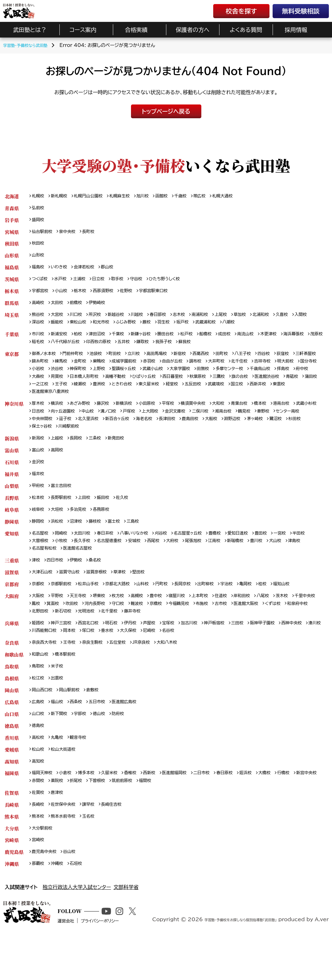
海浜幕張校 (44, 350)
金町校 (116, 371)
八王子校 (266, 363)
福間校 (188, 816)
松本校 (39, 516)
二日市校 (221, 808)
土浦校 (85, 284)
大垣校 (60, 529)
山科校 (156, 608)
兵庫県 (12, 650)
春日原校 (246, 808)
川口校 (81, 321)
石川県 (12, 479)
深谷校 (60, 330)
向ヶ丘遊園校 (97, 425)
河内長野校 (132, 629)
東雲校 (158, 404)
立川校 (145, 363)
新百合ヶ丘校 (182, 433)
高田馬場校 (171, 363)
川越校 (148, 321)
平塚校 (183, 416)
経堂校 (39, 404)
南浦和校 (218, 321)
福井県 (12, 491)
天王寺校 (83, 620)
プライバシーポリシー (126, 970)
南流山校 (268, 342)
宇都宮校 (41, 296)
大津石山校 (44, 595)
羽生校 (199, 330)
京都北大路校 (128, 608)
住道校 (241, 620)
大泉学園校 (274, 379)
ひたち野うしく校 (179, 284)
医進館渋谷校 (118, 396)
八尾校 (288, 620)
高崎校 (39, 309)
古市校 (271, 629)
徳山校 (106, 745)
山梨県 (12, 504)
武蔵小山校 (243, 379)
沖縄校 (60, 904)
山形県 (12, 259)
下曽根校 (134, 816)
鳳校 (67, 629)
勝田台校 (180, 342)
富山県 (12, 466)
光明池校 (148, 637)
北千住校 (293, 371)
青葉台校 (262, 416)
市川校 (39, 342)
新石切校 (122, 637)
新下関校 (62, 745)
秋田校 (39, 246)
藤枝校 (102, 541)
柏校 (83, 342)
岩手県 (12, 221)
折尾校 (111, 816)
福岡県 (12, 808)
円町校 (177, 608)
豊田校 (287, 554)
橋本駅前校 (69, 683)
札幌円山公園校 (95, 196)
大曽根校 (62, 562)
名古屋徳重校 (139, 562)
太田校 (60, 309)
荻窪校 (310, 363)
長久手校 (109, 562)
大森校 (149, 387)
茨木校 (308, 620)
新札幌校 (62, 196)
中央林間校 (98, 433)
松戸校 (204, 342)
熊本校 (39, 853)
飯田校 (111, 516)
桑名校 (102, 583)
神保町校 (160, 379)
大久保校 (190, 658)
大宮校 (60, 321)
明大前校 (67, 379)
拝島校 (108, 387)
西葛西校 (220, 363)
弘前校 (39, 209)
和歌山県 (14, 683)
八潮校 (271, 330)
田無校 (299, 379)
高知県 (12, 795)
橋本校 (285, 416)
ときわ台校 (281, 396)
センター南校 (66, 433)
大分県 (12, 866)
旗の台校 (88, 396)
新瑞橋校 (278, 562)
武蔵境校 (88, 404)
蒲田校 (167, 396)
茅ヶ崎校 (41, 441)
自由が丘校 (218, 371)
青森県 (12, 209)
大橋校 (290, 808)
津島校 (60, 570)
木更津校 (294, 342)
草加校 (262, 321)
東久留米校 (311, 396)
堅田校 (151, 595)
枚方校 (127, 620)
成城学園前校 (165, 371)
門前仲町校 (78, 363)
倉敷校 (100, 720)
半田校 (39, 562)
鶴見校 (298, 425)
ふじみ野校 (157, 330)
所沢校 (102, 321)
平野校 (60, 620)
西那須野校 (111, 296)
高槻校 (148, 620)
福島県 (12, 271)
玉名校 (95, 853)
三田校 (260, 650)
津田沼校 (104, 342)
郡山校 (116, 271)
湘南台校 (275, 425)
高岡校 (60, 466)
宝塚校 (183, 650)
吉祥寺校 (41, 379)
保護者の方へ (193, 30)
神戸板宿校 (234, 650)
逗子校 (124, 433)
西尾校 (188, 562)
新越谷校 (125, 321)
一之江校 (190, 396)
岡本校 (125, 658)
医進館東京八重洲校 (193, 404)
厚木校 (39, 416)
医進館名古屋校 (125, 570)
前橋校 (81, 309)
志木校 (194, 321)
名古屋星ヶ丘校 (206, 554)
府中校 (128, 387)
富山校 (39, 466)
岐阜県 (12, 529)
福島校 (39, 271)
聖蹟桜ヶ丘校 (211, 379)
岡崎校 (65, 554)
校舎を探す (241, 11)
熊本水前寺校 (67, 853)
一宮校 (308, 554)
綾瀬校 (234, 396)
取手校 (126, 284)
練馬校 (95, 371)
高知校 (39, 795)
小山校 (65, 296)
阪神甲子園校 (288, 650)
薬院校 (90, 816)
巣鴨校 (137, 371)
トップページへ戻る (166, 111)
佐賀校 (39, 828)
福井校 (39, 491)
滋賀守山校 (74, 595)
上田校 (90, 516)
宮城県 (12, 234)
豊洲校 (255, 396)
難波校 (179, 629)
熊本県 (12, 853)
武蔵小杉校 (44, 425)
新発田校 (125, 454)
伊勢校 (81, 583)
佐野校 (137, 296)
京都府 (12, 608)
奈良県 (12, 670)
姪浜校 (269, 808)
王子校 (214, 396)
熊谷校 (39, 321)
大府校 (209, 562)
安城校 (167, 562)
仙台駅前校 (44, 234)
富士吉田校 (65, 504)
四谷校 (289, 363)
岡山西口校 (44, 720)
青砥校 (146, 396)
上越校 (60, 454)
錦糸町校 (72, 371)
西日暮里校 (300, 387)
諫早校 (95, 841)
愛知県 (12, 554)
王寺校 (74, 670)
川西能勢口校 (97, 658)
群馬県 (12, 309)
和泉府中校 (68, 637)
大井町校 (267, 371)
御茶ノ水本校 (46, 363)
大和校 (239, 416)
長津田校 (237, 433)
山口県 (12, 745)
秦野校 (39, 433)
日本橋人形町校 (200, 387)
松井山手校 (95, 608)
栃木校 (85, 296)
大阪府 (12, 620)
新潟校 (39, 454)
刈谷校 (176, 554)
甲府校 (39, 504)
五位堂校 (128, 670)
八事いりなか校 (146, 554)
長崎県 (12, 841)
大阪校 (39, 620)
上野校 (183, 379)
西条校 (81, 733)
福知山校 (309, 608)
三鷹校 (65, 396)
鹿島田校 (263, 433)
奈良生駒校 (100, 670)
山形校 (39, 259)
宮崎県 (12, 878)
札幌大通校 (244, 196)
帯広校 (218, 196)
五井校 (186, 350)
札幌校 (39, 196)
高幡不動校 (236, 387)
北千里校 (173, 637)
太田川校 (88, 554)
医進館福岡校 (190, 808)
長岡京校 (200, 608)
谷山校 (74, 891)
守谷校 (147, 284)
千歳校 (198, 196)
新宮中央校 (44, 816)
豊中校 (169, 620)
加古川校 (206, 650)
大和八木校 (183, 670)
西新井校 (134, 404)
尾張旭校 (232, 562)
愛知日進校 (261, 554)
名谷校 (234, 658)
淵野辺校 (310, 433)
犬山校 (39, 570)
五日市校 (104, 733)
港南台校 (309, 416)
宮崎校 (39, 878)
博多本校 (93, 808)
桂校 (288, 608)
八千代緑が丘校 (120, 350)
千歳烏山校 (82, 387)
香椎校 (141, 808)
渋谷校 (137, 379)
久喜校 (308, 321)
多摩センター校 (48, 387)
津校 (37, 583)
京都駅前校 (65, 608)
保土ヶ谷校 (110, 441)
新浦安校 (62, 342)
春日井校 (113, 554)
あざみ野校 (85, 416)
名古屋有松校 (88, 570)
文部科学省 (126, 927)
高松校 (39, 770)
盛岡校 (39, 221)
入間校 (39, 330)
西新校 (162, 808)
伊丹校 (141, 650)
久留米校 (118, 808)
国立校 (111, 404)
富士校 (123, 541)
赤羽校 (193, 371)
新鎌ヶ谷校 (153, 342)
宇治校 (249, 608)
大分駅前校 (44, 866)
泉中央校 (72, 234)
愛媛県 (12, 783)
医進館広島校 (134, 733)
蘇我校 (254, 350)
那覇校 (39, 904)
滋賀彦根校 (104, 595)
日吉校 (69, 425)
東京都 (12, 363)
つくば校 (41, 284)
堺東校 (106, 620)
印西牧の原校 (158, 350)
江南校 (255, 562)
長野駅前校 (65, 516)
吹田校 (106, 629)
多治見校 (83, 529)
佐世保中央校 (67, 841)
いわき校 (62, 271)
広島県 (12, 733)
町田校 (124, 363)
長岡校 (81, 454)
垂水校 (167, 658)
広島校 (39, 733)
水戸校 (64, 284)
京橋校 (199, 629)
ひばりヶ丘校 (268, 387)
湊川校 (69, 658)
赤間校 (69, 816)
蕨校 (180, 330)
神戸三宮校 (65, 650)
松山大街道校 (67, 783)
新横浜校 (134, 416)
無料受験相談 (301, 11)
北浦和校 (285, 321)
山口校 (39, 745)
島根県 (12, 708)
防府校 (127, 745)
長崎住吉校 (121, 841)
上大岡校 (194, 425)
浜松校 (60, 541)
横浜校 (60, 416)
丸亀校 (60, 770)
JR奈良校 (154, 670)
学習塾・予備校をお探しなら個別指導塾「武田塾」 (273, 961)
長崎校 (39, 841)
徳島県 (12, 758)
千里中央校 (44, 629)
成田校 (245, 342)
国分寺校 (93, 379)
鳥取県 (12, 695)
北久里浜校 (149, 433)
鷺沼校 (64, 441)
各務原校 (109, 529)
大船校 (286, 433)
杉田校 (85, 441)
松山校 (39, 783)
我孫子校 (230, 350)
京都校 (39, 608)
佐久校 (132, 516)
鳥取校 (39, 695)
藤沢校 (111, 416)
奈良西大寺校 (46, 670)
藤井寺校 (199, 637)
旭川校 (156, 196)
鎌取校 (207, 350)
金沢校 (39, 479)
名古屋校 (41, 554)
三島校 (143, 541)
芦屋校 (162, 650)
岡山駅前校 (74, 720)
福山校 (60, 733)
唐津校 (60, 828)
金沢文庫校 (222, 425)
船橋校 (224, 342)
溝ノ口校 (148, 425)
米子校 (60, 695)
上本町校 (218, 620)
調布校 (244, 371)
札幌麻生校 (130, 196)
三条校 (102, 454)
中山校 (125, 425)
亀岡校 (269, 608)
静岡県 (12, 541)
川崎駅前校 (140, 441)
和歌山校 (41, 683)
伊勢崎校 (104, 309)
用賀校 (170, 387)
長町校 (95, 234)
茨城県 (12, 284)
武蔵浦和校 (245, 330)
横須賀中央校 (211, 416)
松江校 (39, 708)
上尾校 (241, 321)
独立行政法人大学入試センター (77, 927)
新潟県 (12, 454)
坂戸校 (219, 330)
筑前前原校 (162, 816)
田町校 (243, 363)
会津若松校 (90, 271)
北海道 (12, 196)
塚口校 (146, 658)
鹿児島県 (14, 891)
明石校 (121, 650)
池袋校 (104, 363)
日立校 (105, 284)
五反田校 (62, 404)
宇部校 (85, 745)
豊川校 (302, 562)
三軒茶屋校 (44, 371)
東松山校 (104, 330)
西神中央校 (44, 658)
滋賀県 (12, 595)
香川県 (12, 770)
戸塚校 (170, 425)
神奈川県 (14, 416)
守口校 (158, 629)
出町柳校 (225, 608)
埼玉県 (12, 321)
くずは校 (41, 637)
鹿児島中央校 (46, 891)
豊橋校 (236, 554)
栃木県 (12, 296)
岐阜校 (39, 529)
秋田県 (12, 246)
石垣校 (81, 904)
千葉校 (127, 342)
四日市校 (57, 583)
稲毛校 (90, 350)
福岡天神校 (44, 808)
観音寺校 (83, 770)
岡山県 (12, 720)
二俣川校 (250, 425)
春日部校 (171, 321)
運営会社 (86, 970)
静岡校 (39, 541)
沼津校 (81, 541)
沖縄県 (12, 904)
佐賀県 (12, 828)
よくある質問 (246, 30)
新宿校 (197, 363)
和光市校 (130, 330)
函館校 (177, 196)
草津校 (130, 595)
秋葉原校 (41, 396)
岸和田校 (264, 620)
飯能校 (81, 330)
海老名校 (212, 433)
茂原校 (69, 350)
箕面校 (85, 629)
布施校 (250, 629)
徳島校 (39, 758)
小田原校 (160, 416)
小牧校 (85, 562)
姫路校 (39, 650)
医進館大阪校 (299, 629)
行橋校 (311, 808)
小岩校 (116, 379)
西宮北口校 (95, 650)
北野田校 (96, 637)
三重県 (12, 583)
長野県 (12, 516)
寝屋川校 (192, 620)
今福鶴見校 (225, 629)
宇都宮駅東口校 (167, 296)
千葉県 (12, 342)
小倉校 (69, 808)
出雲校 (60, 708)
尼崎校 (214, 658)
